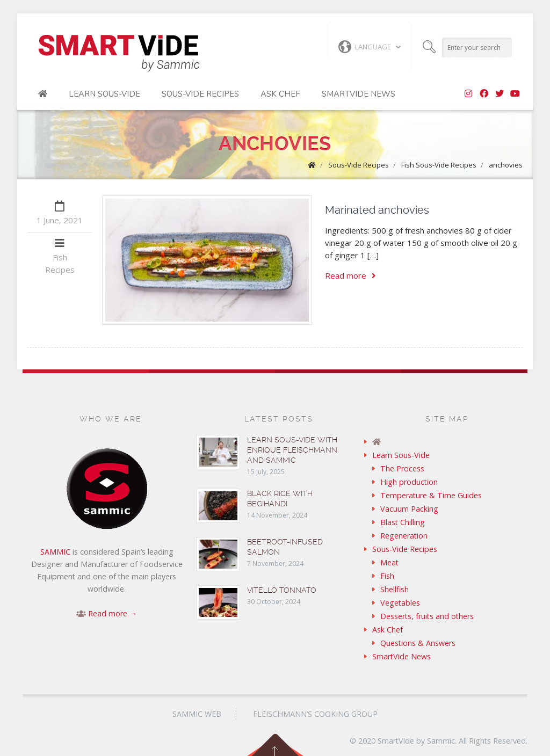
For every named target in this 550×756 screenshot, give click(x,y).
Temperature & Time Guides (431, 495)
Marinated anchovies (377, 210)
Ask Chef (280, 94)
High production (409, 482)
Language (365, 47)
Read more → (113, 613)
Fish (60, 257)
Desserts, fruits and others (427, 616)
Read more (350, 275)
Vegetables (400, 603)
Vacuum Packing (409, 509)
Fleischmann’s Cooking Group (315, 714)
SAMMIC (55, 552)
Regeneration (404, 536)
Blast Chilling (403, 522)
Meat (389, 562)
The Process (402, 468)
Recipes (60, 270)
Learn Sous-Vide (104, 94)
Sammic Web (197, 714)
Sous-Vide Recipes (200, 94)
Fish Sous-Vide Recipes (439, 165)
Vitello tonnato (282, 590)
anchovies (506, 165)
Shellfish (395, 589)
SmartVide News (359, 94)
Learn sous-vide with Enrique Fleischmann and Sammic (292, 450)
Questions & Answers (418, 643)
